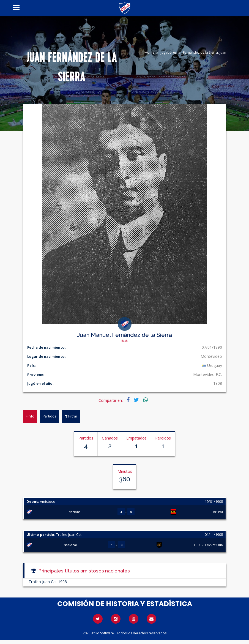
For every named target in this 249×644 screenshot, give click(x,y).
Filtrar (71, 416)
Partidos (50, 416)
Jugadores (169, 52)
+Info (30, 416)
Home (150, 52)
